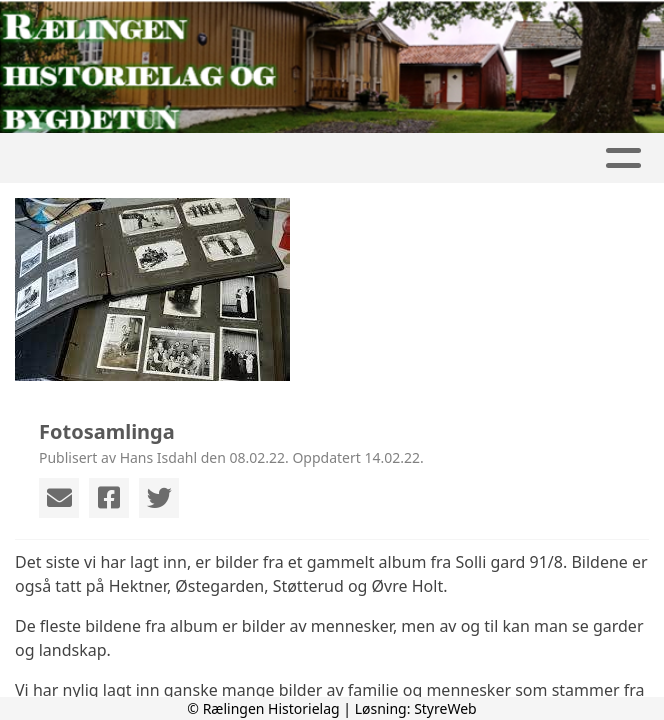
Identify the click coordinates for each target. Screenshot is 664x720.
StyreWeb (445, 708)
